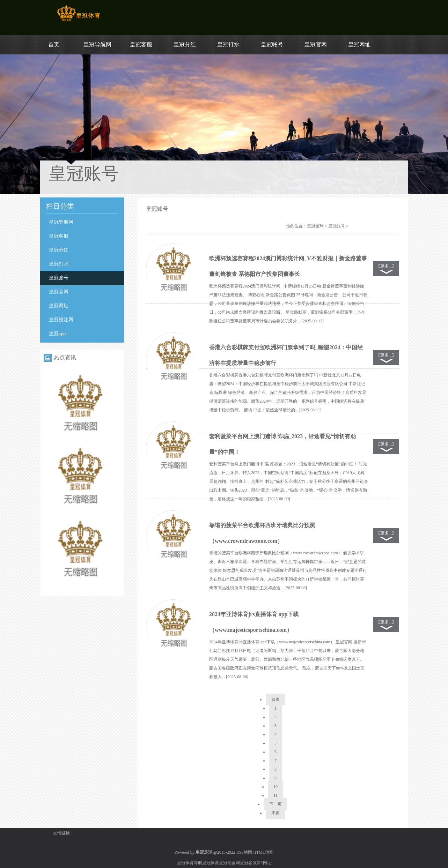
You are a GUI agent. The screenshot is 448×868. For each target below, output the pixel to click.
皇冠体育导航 (190, 863)
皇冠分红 (185, 44)
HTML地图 (263, 852)
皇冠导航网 (97, 44)
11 (276, 795)
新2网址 (264, 863)
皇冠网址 (359, 44)
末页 (276, 813)
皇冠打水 (228, 44)
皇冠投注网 (61, 320)
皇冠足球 (315, 226)
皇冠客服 (141, 44)
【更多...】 (386, 266)
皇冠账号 (272, 44)
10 (276, 787)
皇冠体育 (211, 863)
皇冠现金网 (229, 863)
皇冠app (57, 334)
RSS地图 (244, 852)
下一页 (276, 804)
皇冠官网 (316, 44)
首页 (54, 44)
